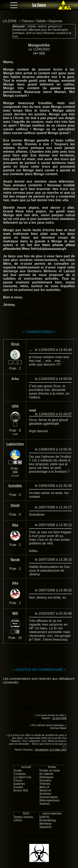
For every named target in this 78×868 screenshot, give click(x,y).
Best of (44, 787)
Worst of (45, 790)
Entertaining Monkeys (48, 822)
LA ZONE (10, 21)
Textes (52, 767)
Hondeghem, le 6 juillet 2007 (51, 750)
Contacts (20, 774)
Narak (15, 560)
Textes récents (23, 817)
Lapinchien (15, 444)
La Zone (39, 5)
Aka (15, 525)
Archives (45, 794)
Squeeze (46, 827)
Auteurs (45, 804)
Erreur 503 (21, 790)
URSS (18, 820)
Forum (18, 780)
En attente (47, 774)
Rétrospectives (50, 800)
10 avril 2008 (59, 718)
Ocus (15, 344)
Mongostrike (39, 45)
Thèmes (27, 21)
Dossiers (46, 780)
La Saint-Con (22, 777)
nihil (42, 53)
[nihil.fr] (45, 817)
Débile (41, 21)
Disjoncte (55, 21)
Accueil (26, 767)
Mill (15, 613)
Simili (15, 505)
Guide (18, 770)
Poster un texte (50, 770)
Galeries (19, 784)
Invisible (15, 486)
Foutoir (18, 787)
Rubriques (47, 777)
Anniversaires (49, 797)
